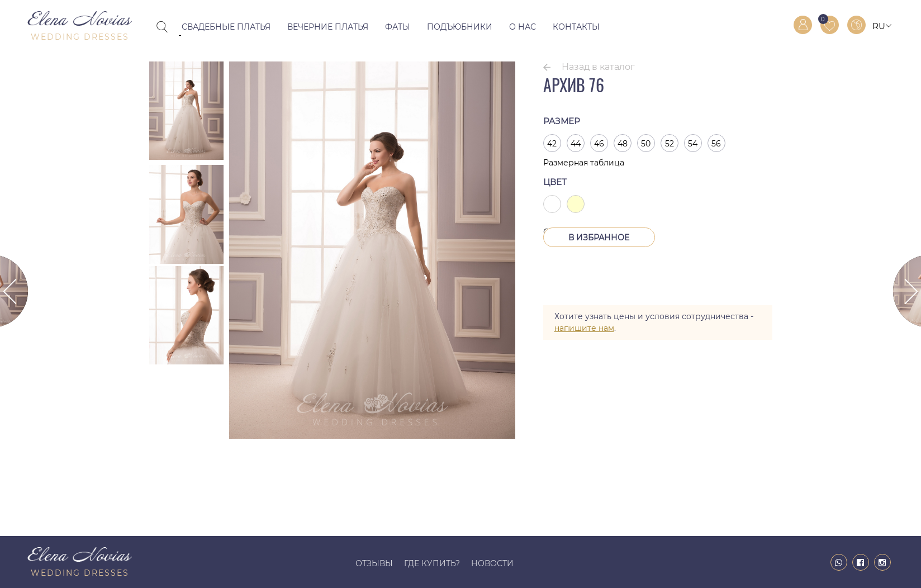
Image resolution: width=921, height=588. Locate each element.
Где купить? (432, 563)
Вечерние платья (328, 27)
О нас (523, 27)
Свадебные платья (226, 27)
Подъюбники (460, 27)
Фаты (398, 27)
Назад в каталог (598, 67)
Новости (492, 563)
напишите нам (584, 328)
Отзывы (374, 563)
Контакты (576, 27)
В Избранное (599, 238)
